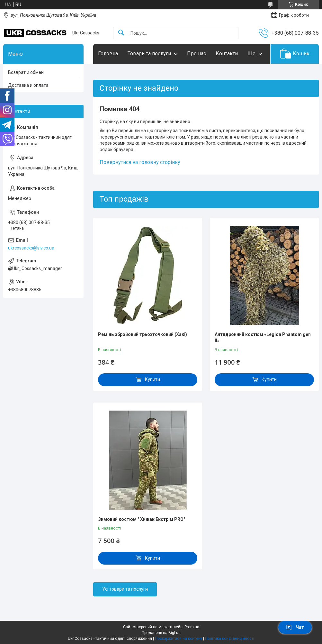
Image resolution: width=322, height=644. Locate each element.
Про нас (197, 54)
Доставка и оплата (28, 85)
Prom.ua (192, 627)
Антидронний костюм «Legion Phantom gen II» (263, 338)
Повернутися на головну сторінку (140, 162)
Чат (295, 627)
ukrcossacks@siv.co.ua (31, 248)
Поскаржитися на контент (179, 639)
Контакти (227, 54)
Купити (152, 379)
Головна (108, 54)
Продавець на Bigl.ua (161, 633)
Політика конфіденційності (230, 639)
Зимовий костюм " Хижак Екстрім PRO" (142, 519)
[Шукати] (121, 33)
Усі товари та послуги (125, 589)
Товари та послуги (149, 54)
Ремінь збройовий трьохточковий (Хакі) (143, 334)
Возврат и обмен (26, 72)
